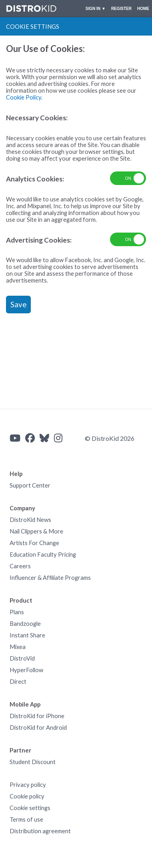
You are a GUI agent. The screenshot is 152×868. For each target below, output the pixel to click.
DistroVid (22, 658)
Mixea (18, 647)
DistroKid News (30, 520)
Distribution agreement (40, 831)
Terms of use (26, 819)
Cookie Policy (24, 97)
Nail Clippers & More (36, 531)
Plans (17, 612)
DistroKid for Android (38, 728)
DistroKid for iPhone (37, 716)
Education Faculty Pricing (43, 554)
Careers (20, 566)
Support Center (30, 485)
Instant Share (27, 635)
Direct (18, 682)
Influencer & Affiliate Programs (50, 578)
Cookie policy (27, 796)
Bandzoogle (25, 624)
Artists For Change (34, 543)
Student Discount (33, 762)
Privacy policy (28, 785)
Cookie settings (30, 808)
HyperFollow (26, 670)
